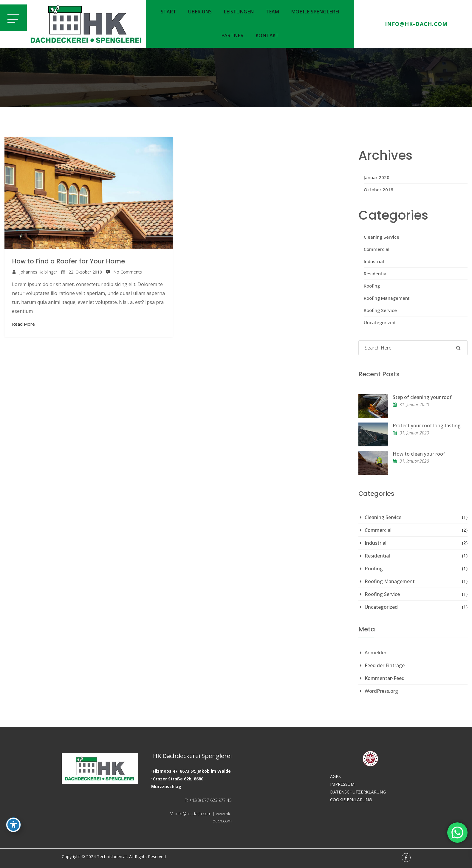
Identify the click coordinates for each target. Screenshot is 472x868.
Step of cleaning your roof (422, 397)
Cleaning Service (382, 237)
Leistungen (239, 12)
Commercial (377, 249)
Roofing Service (380, 310)
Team (272, 12)
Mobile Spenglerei (315, 12)
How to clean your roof (419, 454)
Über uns (200, 12)
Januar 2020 (377, 177)
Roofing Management (387, 298)
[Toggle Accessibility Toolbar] (13, 825)
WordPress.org (381, 691)
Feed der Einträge (385, 665)
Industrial (374, 261)
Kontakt (267, 35)
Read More (23, 324)
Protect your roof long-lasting (427, 426)
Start (168, 12)
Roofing (372, 286)
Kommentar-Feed (385, 678)
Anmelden (376, 653)
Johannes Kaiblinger (38, 272)
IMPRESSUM (342, 784)
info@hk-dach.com (416, 24)
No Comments (128, 272)
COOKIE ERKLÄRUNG (351, 800)
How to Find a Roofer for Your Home (68, 261)
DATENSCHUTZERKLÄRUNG (358, 792)
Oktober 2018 (379, 190)
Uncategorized (380, 322)
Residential (376, 274)
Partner (232, 35)
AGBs (335, 776)
